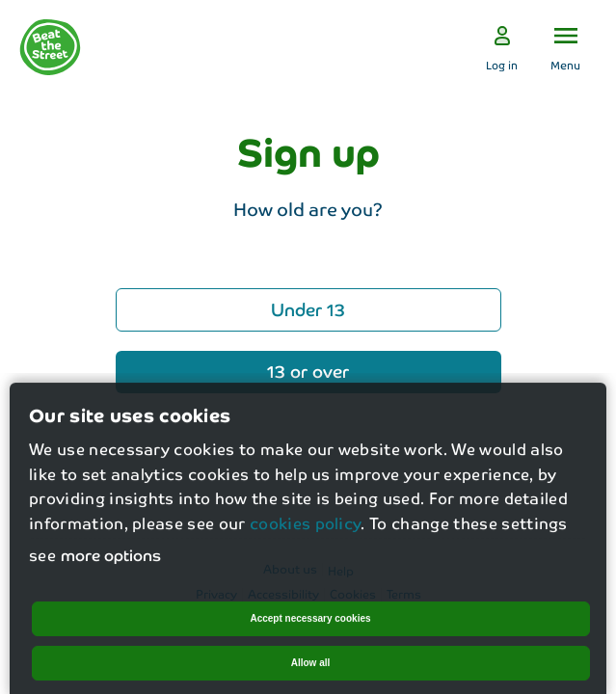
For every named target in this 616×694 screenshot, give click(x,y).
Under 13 (308, 308)
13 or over (308, 370)
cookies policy (305, 534)
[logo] (50, 47)
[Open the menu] (565, 48)
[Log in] (502, 48)
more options (111, 565)
